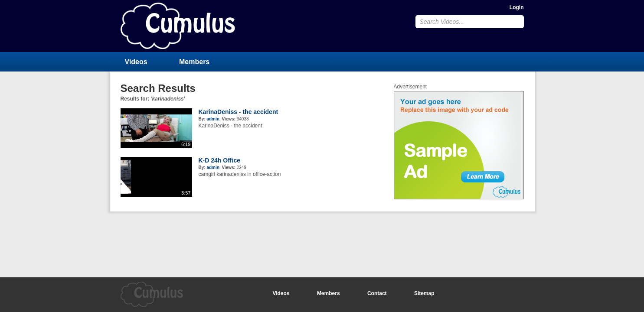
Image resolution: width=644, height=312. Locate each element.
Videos (136, 62)
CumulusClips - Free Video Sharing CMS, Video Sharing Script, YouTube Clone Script (178, 26)
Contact (377, 293)
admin (213, 119)
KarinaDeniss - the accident (239, 112)
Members (194, 62)
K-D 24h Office (219, 160)
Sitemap (424, 293)
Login (517, 7)
